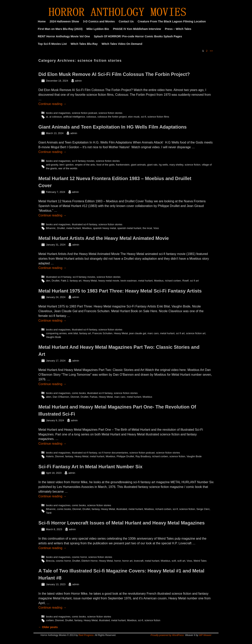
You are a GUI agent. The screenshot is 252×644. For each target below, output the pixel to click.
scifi (174, 561)
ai (47, 117)
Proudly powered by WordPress (167, 635)
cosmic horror (79, 557)
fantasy (69, 456)
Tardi (49, 513)
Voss (156, 228)
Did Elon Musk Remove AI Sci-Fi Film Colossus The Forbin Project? (114, 74)
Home (42, 21)
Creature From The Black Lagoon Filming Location (172, 21)
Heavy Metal (90, 281)
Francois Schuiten (102, 333)
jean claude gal (138, 333)
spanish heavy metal (105, 228)
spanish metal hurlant (129, 228)
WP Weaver (205, 635)
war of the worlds (68, 168)
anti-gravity (52, 165)
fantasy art (76, 281)
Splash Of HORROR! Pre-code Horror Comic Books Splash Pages (138, 36)
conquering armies (56, 333)
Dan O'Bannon (61, 397)
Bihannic (51, 228)
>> (211, 51)
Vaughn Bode (54, 337)
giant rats (152, 165)
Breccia (50, 561)
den (48, 281)
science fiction (193, 165)
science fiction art (196, 333)
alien (49, 397)
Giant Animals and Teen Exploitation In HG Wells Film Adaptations (113, 127)
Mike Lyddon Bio (98, 29)
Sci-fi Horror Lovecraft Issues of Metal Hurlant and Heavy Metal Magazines (122, 523)
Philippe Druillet (125, 456)
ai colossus (56, 117)
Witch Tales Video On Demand (122, 44)
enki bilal (73, 333)
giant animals (138, 165)
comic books (79, 393)
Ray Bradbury (143, 456)
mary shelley (176, 165)
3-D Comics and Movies (99, 21)
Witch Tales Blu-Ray (84, 44)
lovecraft (139, 561)
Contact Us (126, 21)
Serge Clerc (203, 509)
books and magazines (58, 113)
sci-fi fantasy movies (83, 161)
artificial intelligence (74, 117)
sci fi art (194, 281)
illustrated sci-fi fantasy (84, 224)
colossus (91, 117)
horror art (127, 561)
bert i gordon (67, 165)
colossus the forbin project (112, 117)
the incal (147, 228)
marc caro (153, 333)
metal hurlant (74, 228)
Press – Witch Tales (178, 29)
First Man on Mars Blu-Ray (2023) (60, 29)
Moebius (87, 228)
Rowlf (185, 281)
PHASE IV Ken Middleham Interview (137, 29)
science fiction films (158, 117)
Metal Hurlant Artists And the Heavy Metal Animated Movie (104, 238)
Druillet (61, 228)
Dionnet (75, 397)
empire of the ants (85, 165)
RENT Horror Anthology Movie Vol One (64, 36)
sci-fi (144, 117)
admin (78, 81)
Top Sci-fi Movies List (52, 44)
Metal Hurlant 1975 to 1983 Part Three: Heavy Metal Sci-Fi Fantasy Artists (120, 291)
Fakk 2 (65, 281)
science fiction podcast (84, 113)
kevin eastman (129, 281)
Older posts (48, 627)
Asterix (50, 456)
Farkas (94, 397)
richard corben (173, 281)
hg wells (163, 165)
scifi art (181, 561)
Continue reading (52, 104)
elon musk (134, 117)
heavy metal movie (109, 281)
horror (117, 561)
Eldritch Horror (89, 561)
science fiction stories (110, 113)
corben (50, 620)
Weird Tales (200, 561)
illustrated (122, 509)
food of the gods (105, 165)
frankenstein (123, 165)
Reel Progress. (86, 635)
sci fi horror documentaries (113, 453)
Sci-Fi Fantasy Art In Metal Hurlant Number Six (90, 467)
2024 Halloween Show (64, 21)
